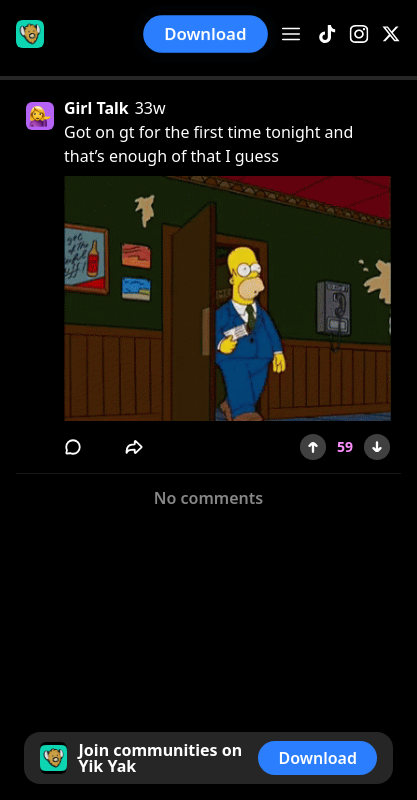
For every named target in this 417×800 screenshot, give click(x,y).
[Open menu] (291, 34)
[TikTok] (327, 34)
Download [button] (206, 33)
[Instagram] (359, 34)
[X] (391, 34)
